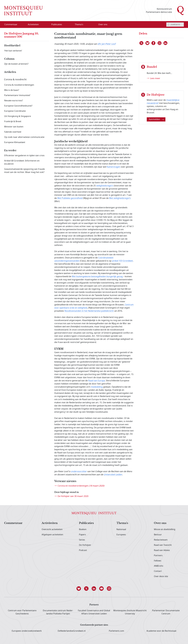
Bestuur (158, 535)
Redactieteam (161, 540)
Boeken (83, 529)
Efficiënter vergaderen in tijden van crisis (24, 156)
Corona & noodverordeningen (19, 85)
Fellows (158, 561)
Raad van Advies (162, 550)
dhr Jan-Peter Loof (107, 44)
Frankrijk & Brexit (13, 121)
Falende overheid (13, 132)
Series (82, 540)
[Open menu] (42, 25)
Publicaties (86, 523)
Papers (82, 535)
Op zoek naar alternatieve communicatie (24, 137)
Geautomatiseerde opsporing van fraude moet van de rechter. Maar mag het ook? (24, 171)
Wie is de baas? (12, 90)
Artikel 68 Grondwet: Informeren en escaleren (22, 162)
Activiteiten (50, 523)
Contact (158, 571)
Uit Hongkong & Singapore (18, 116)
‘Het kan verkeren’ (13, 51)
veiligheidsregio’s (105, 186)
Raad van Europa (97, 381)
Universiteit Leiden (113, 475)
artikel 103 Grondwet (122, 261)
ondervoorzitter (79, 471)
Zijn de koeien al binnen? (16, 64)
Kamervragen (114, 167)
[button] (79, 589)
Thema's (122, 523)
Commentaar (13, 523)
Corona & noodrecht (15, 79)
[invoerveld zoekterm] (175, 25)
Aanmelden (156, 119)
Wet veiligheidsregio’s (120, 198)
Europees (121, 535)
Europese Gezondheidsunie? (18, 106)
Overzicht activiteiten (52, 529)
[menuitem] (12, 25)
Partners (158, 556)
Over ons (160, 523)
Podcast (83, 550)
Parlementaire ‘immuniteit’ (17, 95)
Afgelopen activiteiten (52, 535)
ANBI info (159, 566)
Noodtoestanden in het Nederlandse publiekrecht (89, 311)
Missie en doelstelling (165, 529)
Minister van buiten (14, 127)
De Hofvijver (85, 545)
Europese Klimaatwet (15, 142)
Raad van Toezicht (163, 545)
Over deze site (161, 576)
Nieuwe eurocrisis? (14, 101)
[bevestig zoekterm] (168, 25)
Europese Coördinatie (15, 111)
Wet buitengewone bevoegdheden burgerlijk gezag (97, 277)
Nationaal (121, 529)
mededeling (97, 387)
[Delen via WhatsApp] (160, 43)
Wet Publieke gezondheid (70, 198)
